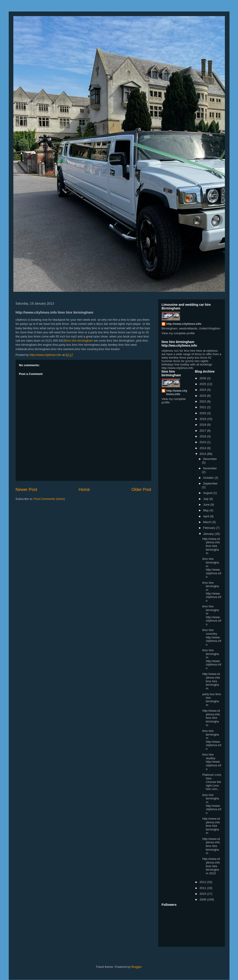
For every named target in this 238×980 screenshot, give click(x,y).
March (208, 522)
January (209, 534)
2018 (203, 425)
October (209, 478)
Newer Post (26, 490)
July (206, 499)
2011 (203, 888)
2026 (203, 378)
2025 (203, 384)
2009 (203, 899)
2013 (203, 454)
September (210, 483)
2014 (203, 448)
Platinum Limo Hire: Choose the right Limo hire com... (212, 782)
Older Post (141, 490)
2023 (203, 396)
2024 (203, 390)
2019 (203, 419)
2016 (203, 436)
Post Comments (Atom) (49, 499)
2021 (203, 407)
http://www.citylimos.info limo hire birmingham (211, 546)
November (210, 468)
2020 (203, 413)
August (208, 493)
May (206, 510)
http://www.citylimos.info (184, 324)
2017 (203, 431)
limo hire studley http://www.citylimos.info (212, 762)
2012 (203, 882)
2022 (203, 401)
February (209, 528)
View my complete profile (178, 333)
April (206, 516)
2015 (203, 442)
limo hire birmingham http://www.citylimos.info (212, 568)
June (207, 505)
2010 (203, 894)
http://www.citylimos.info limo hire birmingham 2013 (211, 866)
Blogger (136, 967)
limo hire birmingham (79, 341)
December (210, 459)
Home (84, 490)
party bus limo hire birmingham (212, 700)
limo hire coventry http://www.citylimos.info (212, 637)
